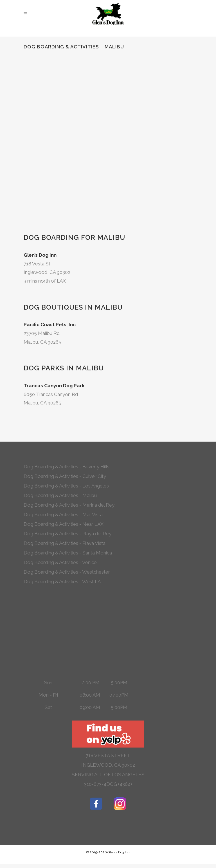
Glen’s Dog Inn (40, 255)
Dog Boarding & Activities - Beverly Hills (67, 467)
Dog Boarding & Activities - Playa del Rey (67, 534)
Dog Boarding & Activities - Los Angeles (66, 486)
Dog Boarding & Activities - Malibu (60, 495)
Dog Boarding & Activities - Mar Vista (63, 514)
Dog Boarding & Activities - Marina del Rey (69, 505)
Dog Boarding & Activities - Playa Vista (65, 543)
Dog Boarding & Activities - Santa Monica (68, 553)
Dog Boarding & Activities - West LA (62, 581)
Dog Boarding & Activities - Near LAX (64, 524)
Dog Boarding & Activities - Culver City (65, 476)
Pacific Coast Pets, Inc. (50, 325)
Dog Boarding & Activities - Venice (60, 562)
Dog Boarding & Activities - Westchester (67, 572)
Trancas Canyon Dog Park (54, 386)
